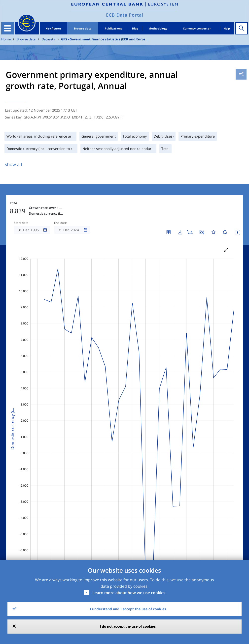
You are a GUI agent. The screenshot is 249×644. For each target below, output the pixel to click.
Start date (21, 223)
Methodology (158, 28)
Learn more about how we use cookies (129, 593)
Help (227, 28)
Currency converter (197, 28)
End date (61, 223)
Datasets (48, 39)
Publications (113, 28)
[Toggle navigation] (7, 28)
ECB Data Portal (125, 15)
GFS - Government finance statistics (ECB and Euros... (105, 39)
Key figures (53, 28)
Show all (13, 164)
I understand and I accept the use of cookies (128, 609)
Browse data (83, 28)
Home (6, 39)
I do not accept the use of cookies (128, 626)
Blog (135, 28)
